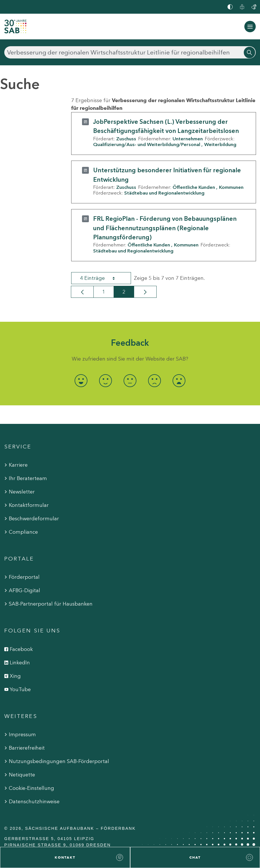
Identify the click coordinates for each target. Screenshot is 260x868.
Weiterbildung (220, 144)
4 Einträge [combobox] (103, 278)
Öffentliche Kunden (194, 187)
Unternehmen (188, 139)
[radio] (81, 381)
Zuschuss (126, 139)
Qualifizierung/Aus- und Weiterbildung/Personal (147, 144)
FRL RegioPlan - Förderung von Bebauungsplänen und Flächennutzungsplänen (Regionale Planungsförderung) (165, 228)
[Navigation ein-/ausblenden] (250, 27)
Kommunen (231, 187)
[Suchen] (130, 52)
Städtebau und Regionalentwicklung (164, 193)
